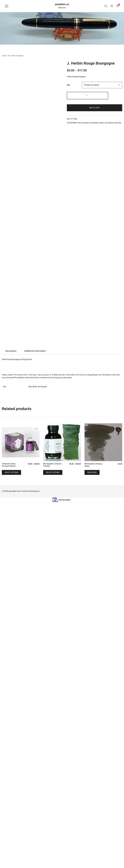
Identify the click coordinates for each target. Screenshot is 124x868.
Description (11, 717)
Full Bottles (94, 123)
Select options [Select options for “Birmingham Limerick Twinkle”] (53, 838)
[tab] (11, 717)
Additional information (35, 717)
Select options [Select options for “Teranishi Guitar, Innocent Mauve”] (11, 838)
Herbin (102, 123)
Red (120, 123)
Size (68, 85)
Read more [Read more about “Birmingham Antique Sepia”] (92, 838)
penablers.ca (62, 4)
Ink (9, 56)
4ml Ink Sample (18, 56)
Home (4, 56)
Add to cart (95, 108)
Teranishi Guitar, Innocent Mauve (9, 831)
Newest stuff (113, 123)
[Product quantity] (87, 96)
